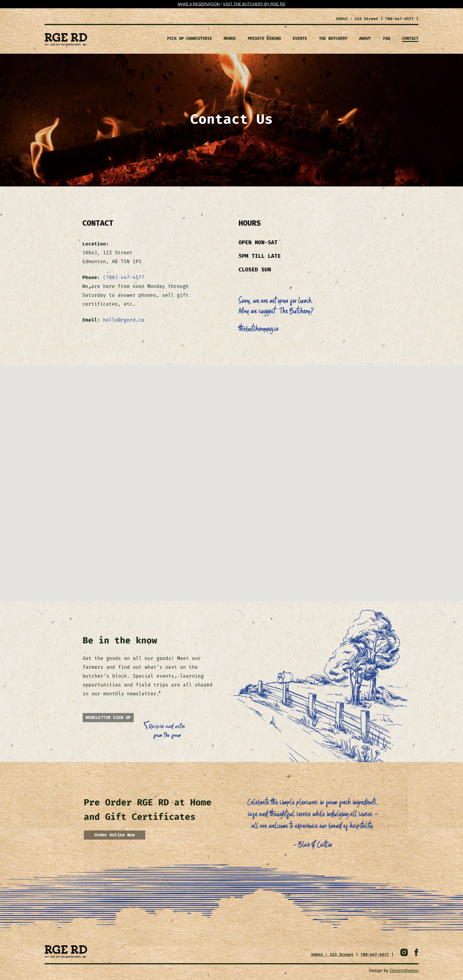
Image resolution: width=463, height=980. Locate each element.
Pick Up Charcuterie (190, 38)
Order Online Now (115, 835)
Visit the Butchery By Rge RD (254, 4)
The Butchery (333, 38)
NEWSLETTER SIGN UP (108, 718)
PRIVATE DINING (264, 38)
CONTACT (410, 38)
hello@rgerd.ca (124, 320)
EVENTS (300, 38)
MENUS (230, 38)
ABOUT (365, 38)
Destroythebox (404, 970)
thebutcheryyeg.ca (259, 329)
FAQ (387, 38)
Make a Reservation (199, 4)
